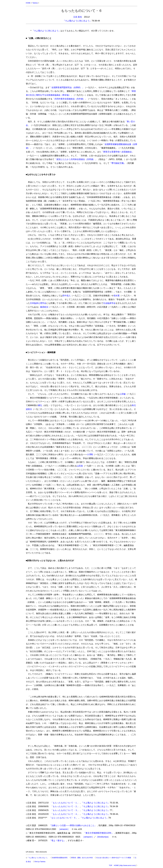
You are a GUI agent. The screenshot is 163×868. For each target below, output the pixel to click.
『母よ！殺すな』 (58, 840)
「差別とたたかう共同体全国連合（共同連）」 (76, 159)
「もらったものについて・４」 (65, 814)
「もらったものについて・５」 (64, 818)
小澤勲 (90, 454)
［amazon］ (64, 829)
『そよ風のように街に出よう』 (77, 21)
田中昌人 (67, 295)
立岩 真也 (78, 17)
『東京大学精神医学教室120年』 (99, 833)
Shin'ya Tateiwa (49, 861)
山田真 (80, 466)
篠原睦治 (44, 307)
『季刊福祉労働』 (118, 163)
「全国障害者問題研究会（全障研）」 (67, 87)
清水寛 (117, 295)
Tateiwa (35, 3)
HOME (28, 3)
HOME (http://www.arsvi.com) (125, 865)
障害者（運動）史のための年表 (86, 857)
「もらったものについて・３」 (65, 810)
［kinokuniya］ (103, 837)
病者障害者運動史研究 (63, 857)
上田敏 (123, 394)
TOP (111, 865)
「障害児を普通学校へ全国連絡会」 (118, 152)
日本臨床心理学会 (38, 303)
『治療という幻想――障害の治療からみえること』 (73, 825)
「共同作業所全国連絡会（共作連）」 (70, 99)
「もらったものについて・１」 (65, 803)
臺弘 (40, 405)
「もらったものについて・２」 (65, 806)
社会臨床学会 (109, 303)
